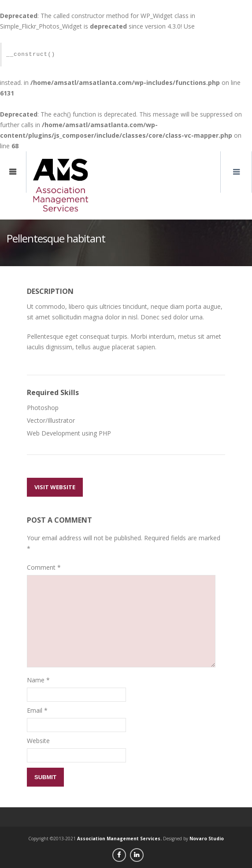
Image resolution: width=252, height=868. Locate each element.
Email (35, 710)
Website (38, 741)
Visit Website (55, 487)
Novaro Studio (207, 839)
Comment (44, 567)
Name (36, 680)
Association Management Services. (119, 839)
